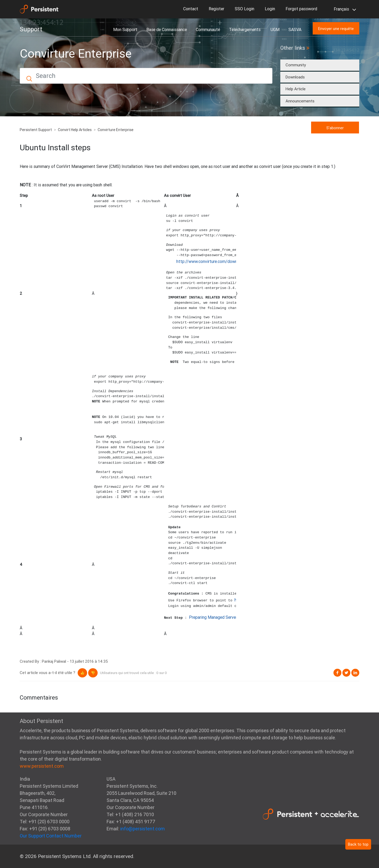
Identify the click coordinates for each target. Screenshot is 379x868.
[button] (82, 673)
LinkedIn (355, 673)
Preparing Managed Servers (214, 617)
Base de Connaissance (167, 29)
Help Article (296, 89)
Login (270, 9)
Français (344, 9)
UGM (275, 29)
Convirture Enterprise (116, 130)
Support (31, 29)
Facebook (337, 673)
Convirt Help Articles (75, 130)
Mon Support (125, 29)
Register (216, 9)
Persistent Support (36, 130)
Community (296, 65)
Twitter (346, 673)
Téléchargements (245, 29)
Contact (191, 9)
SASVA (295, 29)
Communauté (208, 29)
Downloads (295, 77)
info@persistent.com (143, 829)
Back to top (358, 844)
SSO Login (245, 9)
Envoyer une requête (336, 29)
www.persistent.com (42, 766)
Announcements (300, 101)
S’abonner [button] (335, 128)
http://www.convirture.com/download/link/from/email (226, 261)
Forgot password (301, 9)
